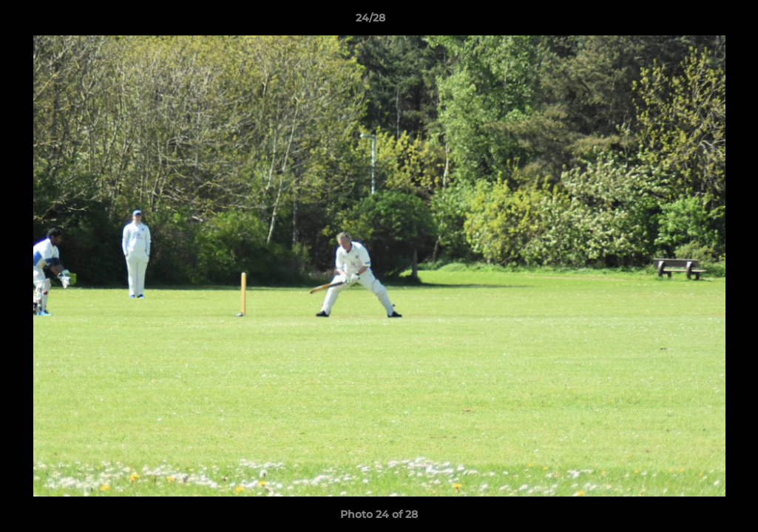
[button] (696, 21)
